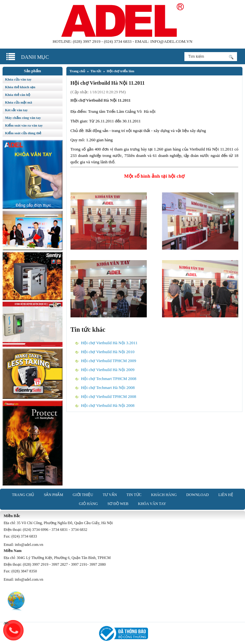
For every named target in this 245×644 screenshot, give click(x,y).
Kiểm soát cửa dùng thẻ (23, 133)
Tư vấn (110, 495)
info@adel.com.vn (171, 41)
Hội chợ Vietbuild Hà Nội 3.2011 (109, 343)
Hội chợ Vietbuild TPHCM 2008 (109, 396)
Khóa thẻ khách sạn (20, 87)
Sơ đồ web (118, 504)
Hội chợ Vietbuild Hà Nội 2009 (108, 370)
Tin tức (96, 71)
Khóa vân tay (152, 504)
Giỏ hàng (88, 504)
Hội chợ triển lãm (121, 71)
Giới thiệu (83, 495)
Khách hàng (164, 495)
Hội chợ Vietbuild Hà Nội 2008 (108, 405)
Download (198, 495)
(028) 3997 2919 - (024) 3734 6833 (102, 41)
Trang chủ (77, 71)
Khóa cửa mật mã (19, 102)
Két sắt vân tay (16, 110)
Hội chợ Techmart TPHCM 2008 (109, 379)
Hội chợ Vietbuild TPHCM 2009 (109, 361)
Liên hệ (226, 495)
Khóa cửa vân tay (18, 79)
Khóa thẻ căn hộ (18, 95)
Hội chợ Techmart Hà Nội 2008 (108, 388)
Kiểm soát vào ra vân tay (24, 125)
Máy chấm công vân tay (23, 118)
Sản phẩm (53, 495)
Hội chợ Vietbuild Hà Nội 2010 (108, 352)
